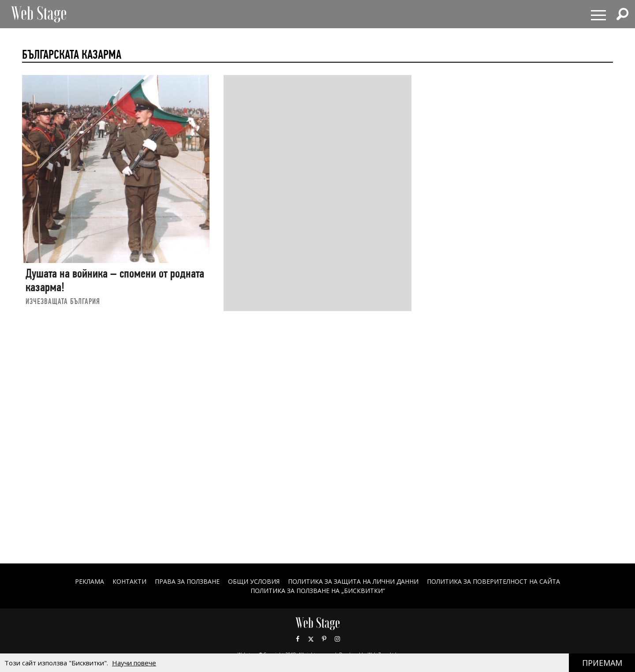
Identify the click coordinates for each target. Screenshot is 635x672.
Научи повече (134, 663)
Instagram (337, 639)
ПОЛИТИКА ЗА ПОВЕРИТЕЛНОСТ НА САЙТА (493, 581)
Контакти (129, 581)
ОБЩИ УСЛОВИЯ (254, 581)
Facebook (298, 639)
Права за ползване (187, 581)
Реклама (90, 581)
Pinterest (324, 639)
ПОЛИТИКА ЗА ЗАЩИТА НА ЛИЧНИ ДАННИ (353, 581)
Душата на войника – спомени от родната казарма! (115, 280)
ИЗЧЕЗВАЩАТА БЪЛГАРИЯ (63, 301)
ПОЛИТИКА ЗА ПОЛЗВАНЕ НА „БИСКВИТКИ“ (318, 591)
